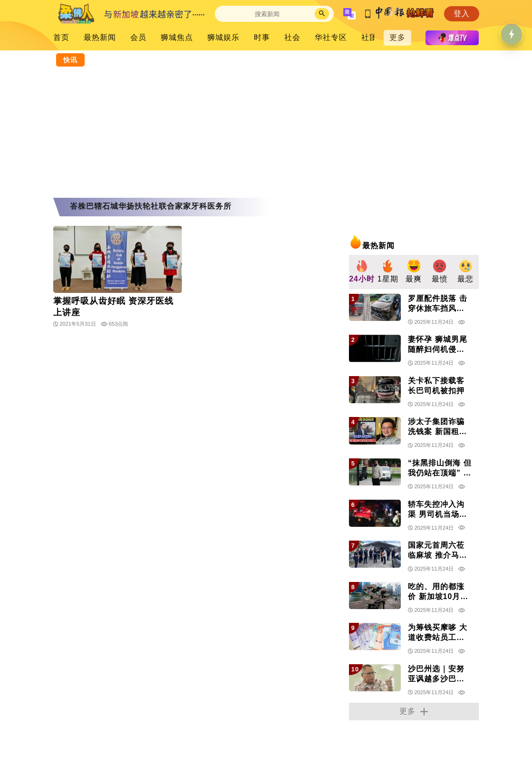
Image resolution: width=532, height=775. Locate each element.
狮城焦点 (177, 37)
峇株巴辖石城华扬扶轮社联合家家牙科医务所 (151, 206)
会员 (138, 37)
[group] (362, 272)
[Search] (267, 14)
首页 (61, 37)
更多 (397, 37)
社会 (292, 37)
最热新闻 (100, 37)
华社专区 (331, 37)
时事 (262, 37)
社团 (369, 37)
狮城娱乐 (223, 37)
